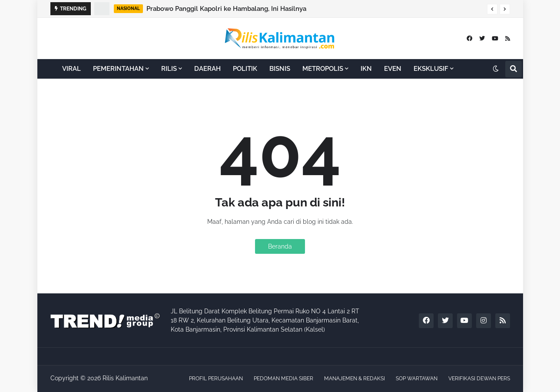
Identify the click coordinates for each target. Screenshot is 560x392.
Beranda (280, 246)
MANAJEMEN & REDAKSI (355, 379)
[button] (492, 9)
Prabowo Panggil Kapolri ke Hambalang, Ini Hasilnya (226, 9)
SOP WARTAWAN (417, 379)
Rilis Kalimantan (125, 378)
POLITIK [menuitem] (245, 69)
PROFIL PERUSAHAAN (216, 379)
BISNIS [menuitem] (280, 69)
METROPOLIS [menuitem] (323, 69)
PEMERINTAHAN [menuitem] (118, 69)
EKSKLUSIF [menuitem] (431, 69)
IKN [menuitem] (366, 69)
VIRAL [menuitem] (71, 69)
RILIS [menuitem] (169, 69)
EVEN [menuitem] (393, 69)
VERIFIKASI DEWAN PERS (479, 379)
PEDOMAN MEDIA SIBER (283, 379)
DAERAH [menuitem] (207, 69)
